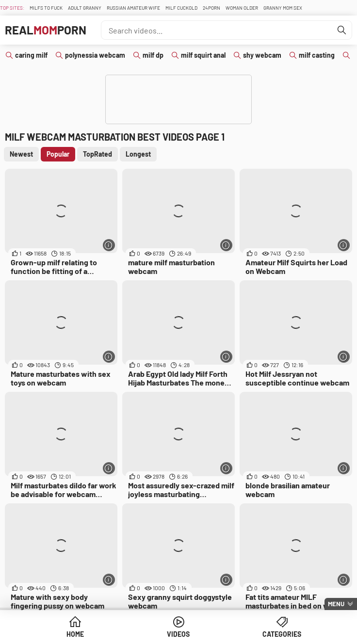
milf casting (317, 55)
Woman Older (242, 8)
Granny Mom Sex (283, 8)
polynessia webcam (95, 55)
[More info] (109, 245)
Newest (21, 154)
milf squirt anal (203, 55)
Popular (58, 154)
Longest (138, 154)
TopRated (97, 154)
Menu (336, 604)
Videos (178, 634)
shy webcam (262, 55)
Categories (282, 634)
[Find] (342, 30)
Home (75, 634)
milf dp (153, 55)
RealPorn (46, 30)
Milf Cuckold (181, 8)
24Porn (211, 8)
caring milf (31, 55)
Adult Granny (85, 8)
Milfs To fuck (46, 8)
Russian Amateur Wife (133, 8)
